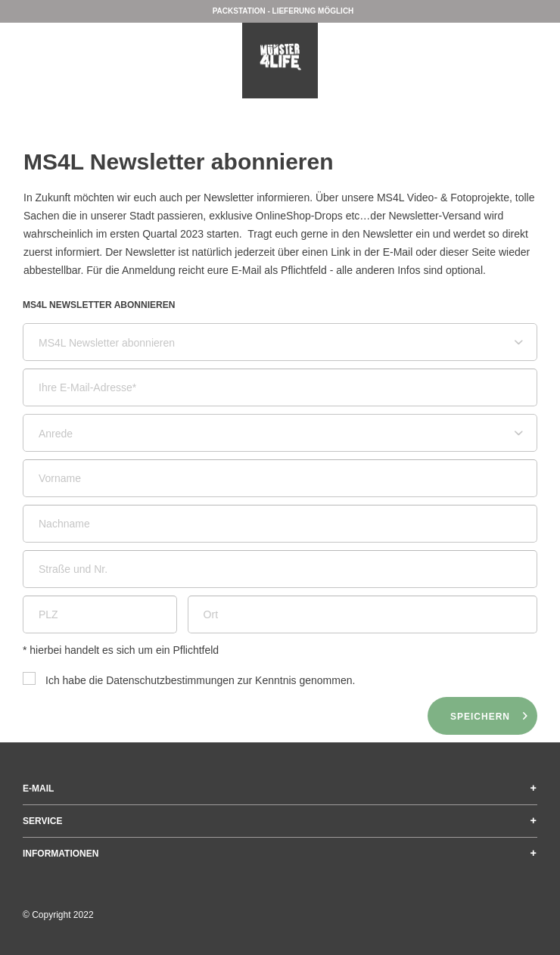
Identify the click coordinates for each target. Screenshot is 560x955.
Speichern (489, 713)
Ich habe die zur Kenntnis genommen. (200, 680)
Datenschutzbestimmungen (170, 680)
